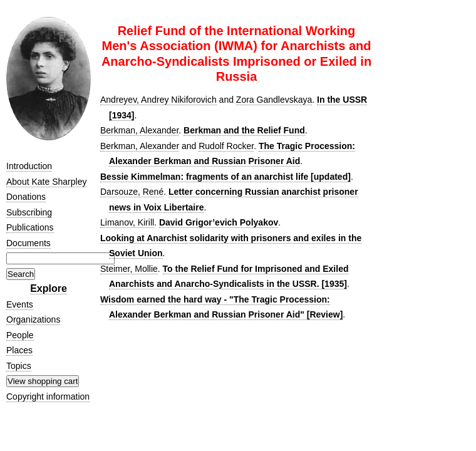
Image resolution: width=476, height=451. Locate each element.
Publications (30, 227)
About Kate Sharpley (46, 182)
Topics (19, 366)
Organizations (33, 319)
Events (20, 304)
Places (19, 350)
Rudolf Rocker (226, 146)
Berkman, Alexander (139, 130)
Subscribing (29, 212)
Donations (26, 197)
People (20, 335)
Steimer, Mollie (129, 269)
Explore (49, 288)
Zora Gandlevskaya (274, 100)
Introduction (29, 166)
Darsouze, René (132, 192)
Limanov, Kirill (127, 222)
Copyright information (48, 397)
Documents (28, 243)
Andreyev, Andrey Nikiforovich (158, 100)
